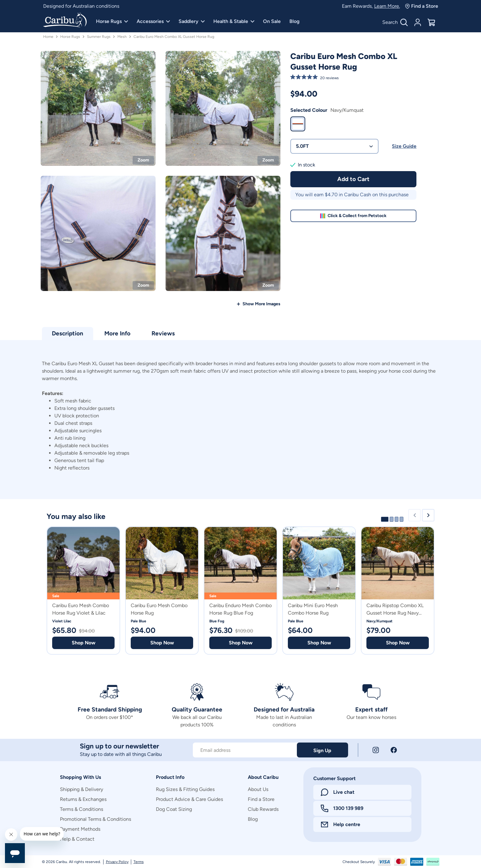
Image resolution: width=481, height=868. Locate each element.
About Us (258, 789)
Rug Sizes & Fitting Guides (185, 789)
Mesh (122, 37)
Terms (139, 862)
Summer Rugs (99, 37)
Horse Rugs (112, 21)
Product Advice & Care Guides (189, 799)
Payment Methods (80, 829)
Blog (295, 21)
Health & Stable (234, 21)
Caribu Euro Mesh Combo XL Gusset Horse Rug (174, 37)
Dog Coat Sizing (174, 809)
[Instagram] (376, 750)
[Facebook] (394, 750)
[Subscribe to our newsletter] (245, 750)
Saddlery (192, 21)
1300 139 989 (342, 808)
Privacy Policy (117, 862)
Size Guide (404, 146)
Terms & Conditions (82, 809)
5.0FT (334, 146)
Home (48, 37)
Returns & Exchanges (83, 799)
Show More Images (261, 304)
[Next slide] (428, 515)
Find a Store (422, 6)
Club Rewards (263, 809)
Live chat (338, 792)
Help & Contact (77, 839)
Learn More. (387, 6)
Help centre (340, 824)
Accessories (153, 21)
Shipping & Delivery (82, 789)
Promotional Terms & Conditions (95, 819)
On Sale (272, 21)
